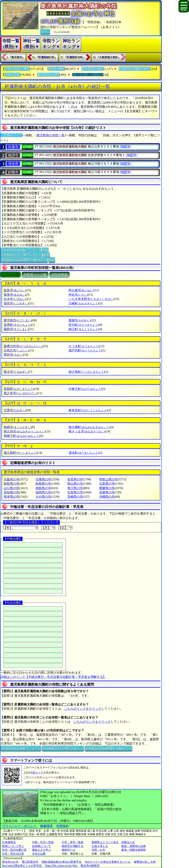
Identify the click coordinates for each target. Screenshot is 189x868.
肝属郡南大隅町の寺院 (88, 75)
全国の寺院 (12, 75)
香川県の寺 (75, 488)
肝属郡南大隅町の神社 (134, 69)
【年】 (21, 528)
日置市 (15, 410)
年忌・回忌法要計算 (14, 850)
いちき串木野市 (91, 299)
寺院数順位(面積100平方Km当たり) (24, 260)
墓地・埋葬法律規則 (134, 850)
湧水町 (84, 453)
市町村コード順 (35, 275)
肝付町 (84, 325)
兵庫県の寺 (43, 479)
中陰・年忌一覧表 (43, 842)
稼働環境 (46, 826)
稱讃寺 (13, 155)
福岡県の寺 (43, 492)
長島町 (19, 389)
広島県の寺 (107, 484)
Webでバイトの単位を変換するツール (108, 862)
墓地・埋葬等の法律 (134, 846)
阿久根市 (81, 290)
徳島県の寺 (43, 488)
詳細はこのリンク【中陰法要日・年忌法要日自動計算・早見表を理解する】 (53, 677)
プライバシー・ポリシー (20, 826)
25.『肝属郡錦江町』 (45, 57)
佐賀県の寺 (75, 492)
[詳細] (28, 147)
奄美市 (15, 295)
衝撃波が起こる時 (145, 862)
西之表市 (20, 393)
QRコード (37, 773)
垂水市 (16, 372)
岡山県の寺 (75, 484)
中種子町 (85, 389)
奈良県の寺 (75, 479)
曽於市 (13, 355)
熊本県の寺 (11, 497)
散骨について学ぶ (13, 846)
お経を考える (100, 846)
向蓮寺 (13, 147)
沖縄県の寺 (107, 497)
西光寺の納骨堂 (90, 866)
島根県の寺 (43, 484)
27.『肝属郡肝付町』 (73, 57)
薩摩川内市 (23, 346)
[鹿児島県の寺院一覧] (51, 135)
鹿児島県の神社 (93, 69)
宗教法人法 (128, 842)
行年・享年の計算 (13, 854)
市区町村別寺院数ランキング (21, 250)
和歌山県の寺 (108, 479)
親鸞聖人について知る (105, 842)
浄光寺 (13, 164)
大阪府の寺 (11, 479)
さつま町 (84, 346)
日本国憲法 (9, 842)
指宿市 (16, 303)
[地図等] (125, 147)
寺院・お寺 (98, 850)
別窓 (45, 250)
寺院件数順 (59, 275)
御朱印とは (68, 850)
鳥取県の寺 (11, 484)
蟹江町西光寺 (30, 862)
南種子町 (22, 436)
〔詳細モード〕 (11, 135)
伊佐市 (78, 295)
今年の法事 (39, 854)
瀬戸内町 (85, 350)
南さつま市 (87, 431)
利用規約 (63, 826)
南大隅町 (89, 427)
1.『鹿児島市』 (16, 57)
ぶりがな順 (11, 275)
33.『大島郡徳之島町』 (107, 57)
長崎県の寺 (107, 492)
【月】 (48, 528)
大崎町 (84, 303)
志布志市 (16, 350)
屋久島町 (20, 453)
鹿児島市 (18, 320)
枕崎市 (17, 427)
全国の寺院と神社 (17, 69)
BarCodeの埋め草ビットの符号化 (22, 866)
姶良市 (15, 290)
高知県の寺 (11, 492)
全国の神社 (57, 69)
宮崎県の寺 (75, 497)
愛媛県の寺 (107, 488)
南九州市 (24, 431)
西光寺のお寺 (10, 862)
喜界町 (17, 325)
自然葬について (42, 846)
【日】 (65, 528)
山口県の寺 (11, 488)
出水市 (15, 299)
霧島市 (16, 329)
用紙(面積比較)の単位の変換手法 (61, 862)
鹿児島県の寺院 (48, 75)
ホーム (45, 31)
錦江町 (84, 329)
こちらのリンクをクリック (83, 709)
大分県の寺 (43, 497)
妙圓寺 (13, 172)
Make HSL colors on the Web (61, 866)
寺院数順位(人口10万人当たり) (21, 255)
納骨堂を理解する (73, 846)
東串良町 (88, 410)
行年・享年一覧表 (73, 842)
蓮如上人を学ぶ (42, 850)
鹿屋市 (79, 320)
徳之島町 (86, 372)
